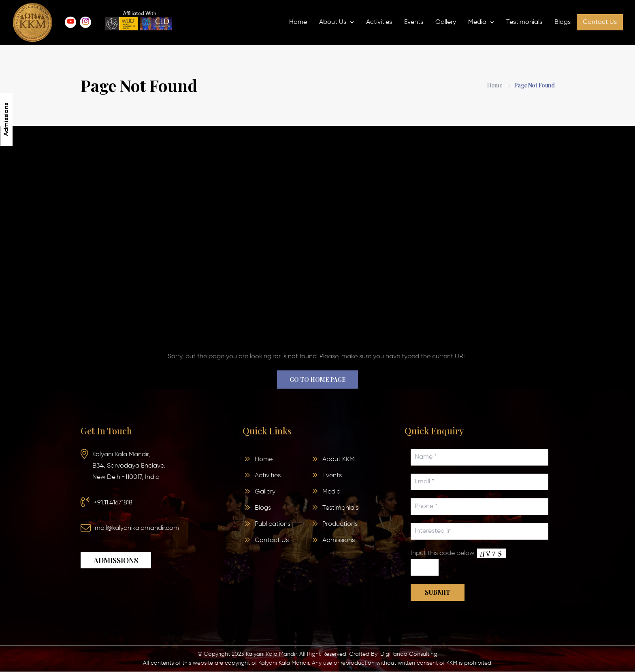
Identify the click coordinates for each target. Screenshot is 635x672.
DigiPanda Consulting (409, 654)
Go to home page (317, 380)
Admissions (6, 119)
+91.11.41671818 (113, 503)
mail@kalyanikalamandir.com (137, 528)
